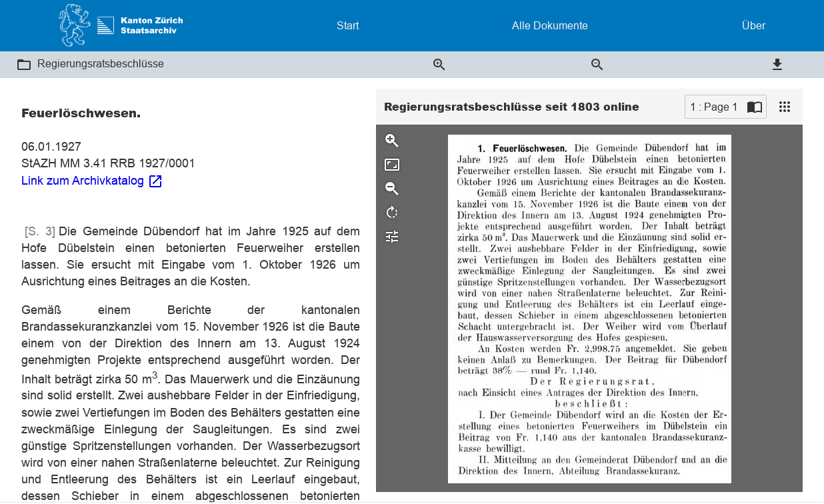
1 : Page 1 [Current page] (714, 107)
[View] (785, 107)
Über (754, 25)
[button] (24, 65)
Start (348, 25)
